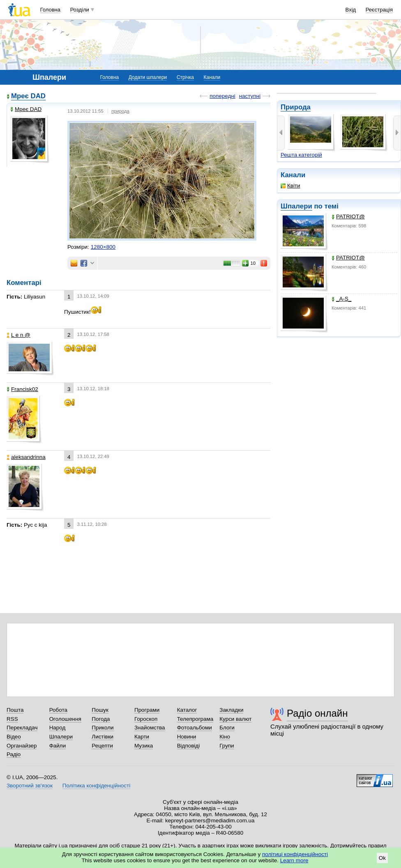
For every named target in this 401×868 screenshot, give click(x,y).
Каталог (187, 710)
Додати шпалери (148, 77)
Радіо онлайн (317, 713)
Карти (142, 737)
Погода (101, 719)
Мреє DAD (28, 96)
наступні (250, 96)
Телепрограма (195, 719)
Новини (187, 737)
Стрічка (185, 77)
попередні (222, 96)
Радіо (14, 754)
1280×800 (103, 247)
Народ (58, 728)
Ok (382, 858)
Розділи (80, 10)
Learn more (294, 860)
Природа (296, 107)
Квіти (290, 186)
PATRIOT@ (348, 216)
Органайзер (22, 746)
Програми (147, 710)
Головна (50, 10)
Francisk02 (22, 389)
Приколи (103, 728)
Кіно (225, 737)
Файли (58, 746)
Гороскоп (146, 719)
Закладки (231, 710)
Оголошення (65, 719)
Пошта (15, 710)
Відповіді (189, 746)
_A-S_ (341, 299)
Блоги (227, 728)
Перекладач (22, 728)
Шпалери (296, 206)
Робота (58, 710)
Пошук (100, 710)
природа (120, 111)
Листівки (103, 737)
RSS (12, 719)
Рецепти (102, 746)
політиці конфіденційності (295, 854)
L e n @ (18, 335)
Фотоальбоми (195, 728)
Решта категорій (301, 155)
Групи (227, 746)
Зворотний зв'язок (30, 786)
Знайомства (150, 728)
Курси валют (235, 719)
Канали (212, 77)
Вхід (351, 10)
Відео (14, 737)
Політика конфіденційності (96, 786)
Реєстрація (379, 10)
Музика (144, 746)
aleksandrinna (26, 457)
